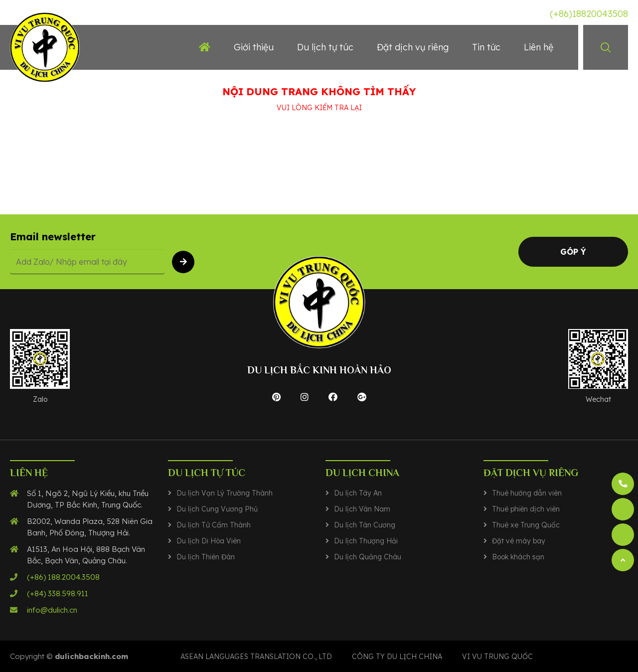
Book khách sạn (518, 557)
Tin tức (486, 47)
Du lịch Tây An (358, 493)
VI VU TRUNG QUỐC (497, 657)
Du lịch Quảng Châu (368, 557)
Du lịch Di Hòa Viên (209, 541)
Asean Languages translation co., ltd (256, 657)
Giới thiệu (254, 47)
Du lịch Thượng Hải (366, 541)
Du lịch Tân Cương (365, 525)
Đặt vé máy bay (519, 541)
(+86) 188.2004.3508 (63, 577)
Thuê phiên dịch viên (526, 509)
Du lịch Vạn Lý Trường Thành (225, 493)
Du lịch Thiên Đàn (206, 557)
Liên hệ (539, 47)
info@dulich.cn (52, 610)
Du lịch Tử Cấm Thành (214, 525)
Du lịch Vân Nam (362, 509)
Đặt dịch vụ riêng (413, 47)
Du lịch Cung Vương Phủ (217, 509)
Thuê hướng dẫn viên (527, 493)
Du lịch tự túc (325, 47)
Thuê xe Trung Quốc (526, 525)
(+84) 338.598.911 (58, 593)
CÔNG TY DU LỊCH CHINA (397, 657)
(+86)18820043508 (589, 14)
